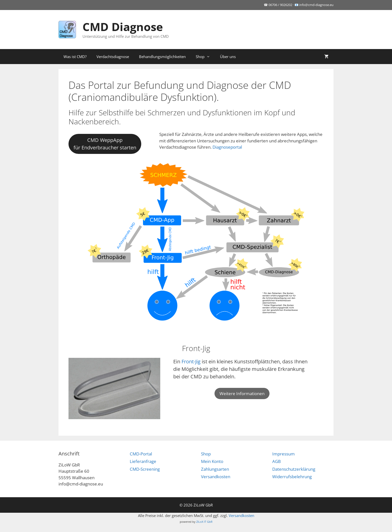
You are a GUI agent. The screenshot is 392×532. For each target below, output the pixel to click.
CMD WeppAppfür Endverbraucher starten (105, 144)
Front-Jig (191, 361)
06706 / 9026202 (280, 5)
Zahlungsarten (215, 469)
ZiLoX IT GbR (204, 522)
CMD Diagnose (123, 27)
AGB (276, 461)
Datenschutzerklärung (294, 469)
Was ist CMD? (75, 57)
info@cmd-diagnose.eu (316, 5)
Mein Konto (212, 461)
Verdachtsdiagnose (113, 57)
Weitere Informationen (242, 393)
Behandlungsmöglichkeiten (162, 57)
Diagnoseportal (227, 147)
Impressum (283, 454)
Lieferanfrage (143, 461)
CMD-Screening (145, 469)
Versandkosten (216, 477)
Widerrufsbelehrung (292, 477)
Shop (205, 57)
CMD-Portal (141, 454)
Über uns (228, 57)
